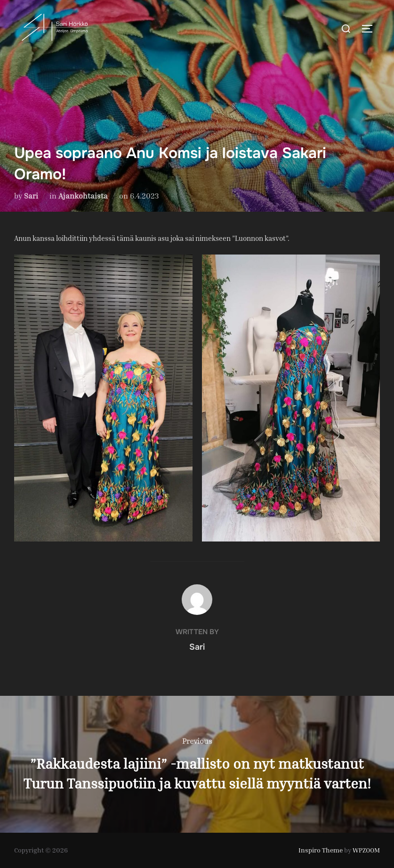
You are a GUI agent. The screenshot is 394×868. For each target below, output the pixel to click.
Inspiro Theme (321, 850)
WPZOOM (366, 850)
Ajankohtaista (83, 196)
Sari (31, 196)
